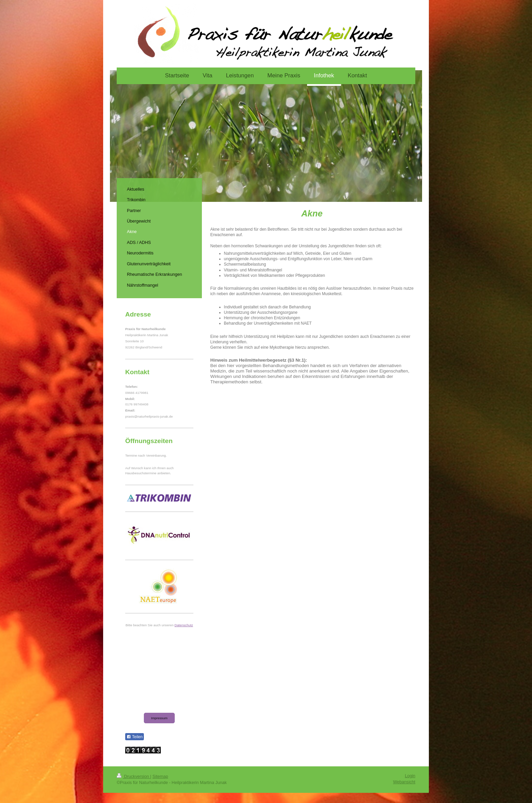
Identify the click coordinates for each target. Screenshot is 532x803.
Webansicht (404, 782)
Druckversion (133, 777)
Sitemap (160, 777)
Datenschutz (184, 625)
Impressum (159, 718)
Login (410, 776)
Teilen (135, 737)
